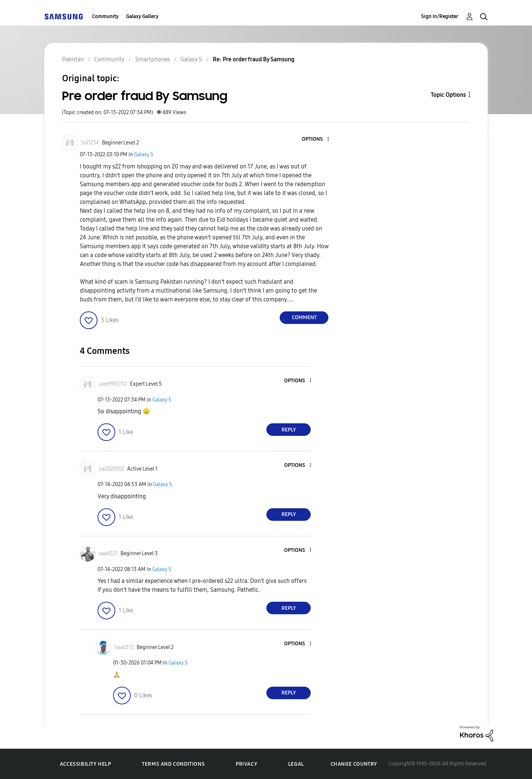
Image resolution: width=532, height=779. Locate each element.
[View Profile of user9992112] (113, 384)
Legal (296, 764)
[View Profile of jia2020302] (112, 469)
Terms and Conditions (173, 764)
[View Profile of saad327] (108, 553)
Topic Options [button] (448, 95)
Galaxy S (144, 155)
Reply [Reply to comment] (289, 430)
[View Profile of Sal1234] (90, 143)
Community (105, 16)
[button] (316, 139)
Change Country (354, 764)
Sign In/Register (440, 16)
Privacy (246, 764)
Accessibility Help (86, 764)
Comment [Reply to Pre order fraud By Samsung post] (304, 317)
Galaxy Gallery (142, 16)
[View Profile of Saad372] (124, 647)
